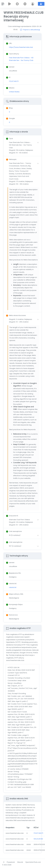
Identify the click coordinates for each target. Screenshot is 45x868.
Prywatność (11, 862)
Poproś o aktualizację (30, 30)
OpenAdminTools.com (33, 862)
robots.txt (13, 587)
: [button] (10, 139)
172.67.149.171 (38, 833)
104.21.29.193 (38, 839)
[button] (24, 148)
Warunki (20, 862)
